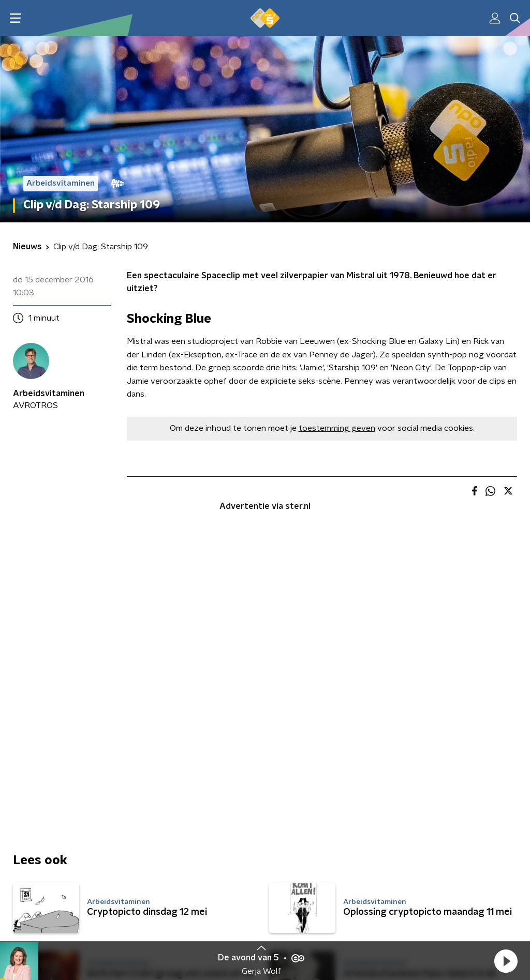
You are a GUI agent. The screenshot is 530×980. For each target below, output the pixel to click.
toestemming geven (337, 428)
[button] (506, 961)
